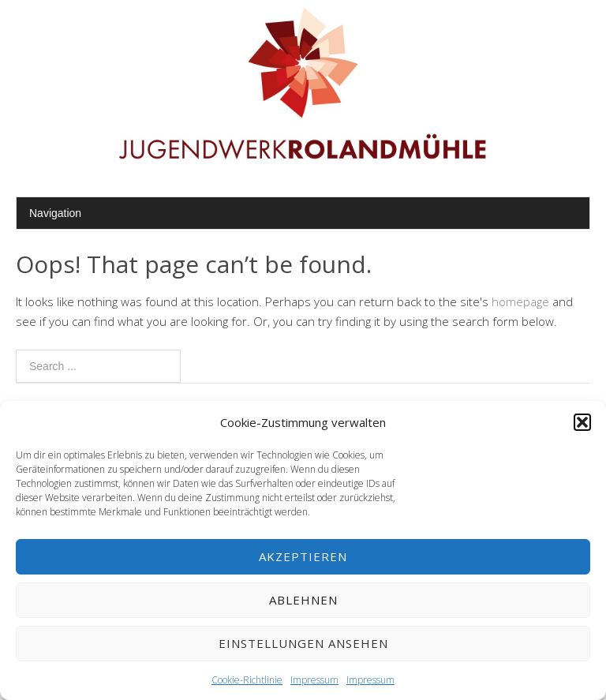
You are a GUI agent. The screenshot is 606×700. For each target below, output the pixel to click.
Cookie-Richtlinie (247, 680)
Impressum (314, 680)
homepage (520, 301)
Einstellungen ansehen (303, 643)
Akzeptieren (303, 556)
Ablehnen (303, 600)
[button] (582, 422)
